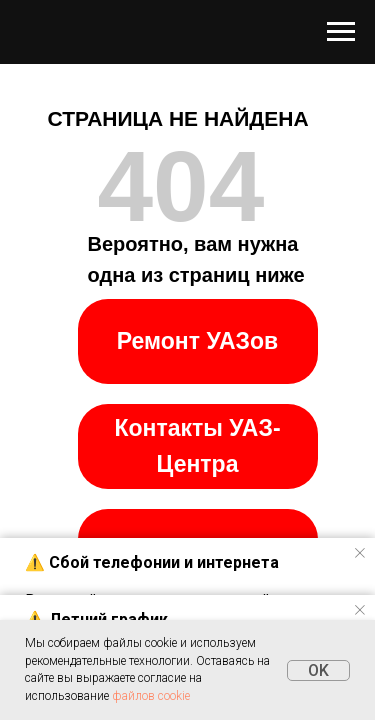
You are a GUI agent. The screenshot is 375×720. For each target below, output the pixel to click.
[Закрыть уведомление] (360, 553)
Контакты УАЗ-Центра (197, 446)
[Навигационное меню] (341, 32)
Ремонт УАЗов (197, 341)
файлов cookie (151, 696)
